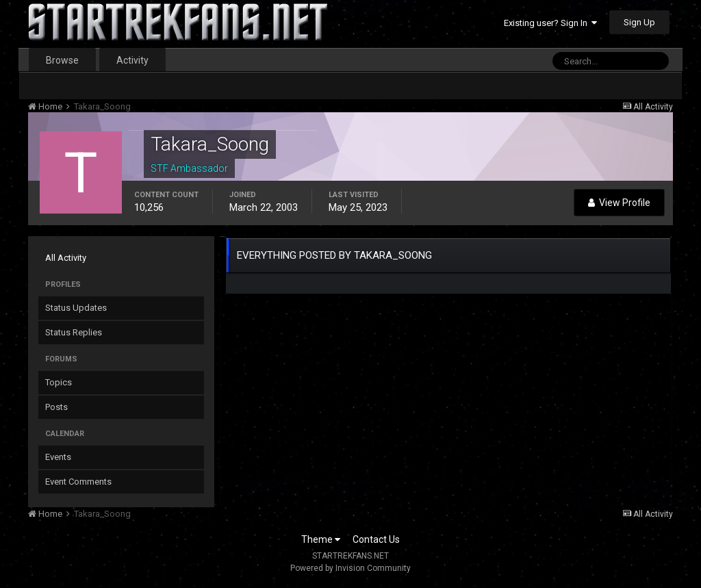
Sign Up (639, 22)
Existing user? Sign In (550, 23)
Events (58, 457)
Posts (56, 407)
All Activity (66, 258)
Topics (59, 382)
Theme (321, 539)
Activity (132, 60)
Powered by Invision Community (350, 568)
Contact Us (376, 539)
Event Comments (78, 482)
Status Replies (74, 332)
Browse (62, 60)
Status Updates (76, 308)
